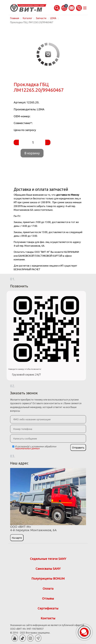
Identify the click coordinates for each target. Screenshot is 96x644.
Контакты (48, 618)
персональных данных (27, 448)
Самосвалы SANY (48, 569)
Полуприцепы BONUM (48, 579)
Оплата (48, 589)
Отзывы (48, 598)
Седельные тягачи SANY (48, 559)
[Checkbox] (13, 446)
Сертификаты (48, 608)
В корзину (32, 153)
